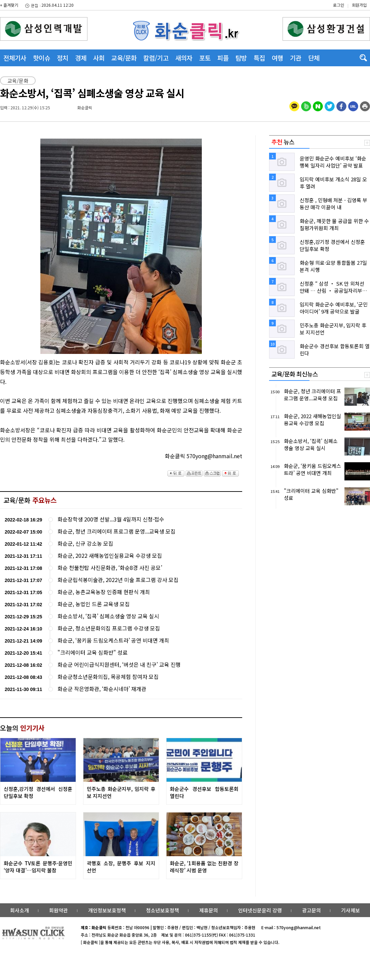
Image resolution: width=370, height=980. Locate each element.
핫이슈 (42, 58)
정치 (63, 58)
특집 (259, 58)
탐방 (241, 58)
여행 (277, 58)
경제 (81, 58)
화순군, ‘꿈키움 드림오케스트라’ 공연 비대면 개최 (113, 640)
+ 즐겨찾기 (9, 5)
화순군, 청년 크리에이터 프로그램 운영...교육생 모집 (117, 531)
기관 (296, 58)
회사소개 (20, 910)
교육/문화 (124, 58)
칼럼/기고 (156, 58)
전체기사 (15, 58)
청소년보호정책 (162, 910)
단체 (314, 58)
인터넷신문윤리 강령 (260, 910)
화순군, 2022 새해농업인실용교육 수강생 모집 (110, 556)
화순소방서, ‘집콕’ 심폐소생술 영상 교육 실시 (108, 616)
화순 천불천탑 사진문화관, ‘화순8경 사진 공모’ (110, 568)
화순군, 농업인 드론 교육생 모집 (94, 604)
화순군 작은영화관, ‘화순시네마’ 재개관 (102, 689)
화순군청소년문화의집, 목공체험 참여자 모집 (108, 677)
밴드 (314, 12)
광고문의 (311, 910)
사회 (99, 58)
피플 (223, 58)
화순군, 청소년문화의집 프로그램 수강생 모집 (109, 628)
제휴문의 (209, 910)
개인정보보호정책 (107, 910)
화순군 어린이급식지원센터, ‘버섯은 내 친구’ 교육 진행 (119, 665)
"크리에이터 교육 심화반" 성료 (92, 652)
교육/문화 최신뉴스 (295, 374)
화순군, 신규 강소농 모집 (85, 543)
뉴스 (283, 142)
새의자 (184, 58)
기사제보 (350, 910)
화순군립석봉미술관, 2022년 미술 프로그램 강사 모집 (118, 580)
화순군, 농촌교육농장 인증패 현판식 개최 (104, 592)
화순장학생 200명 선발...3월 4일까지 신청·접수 (111, 519)
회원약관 (59, 910)
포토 (205, 58)
